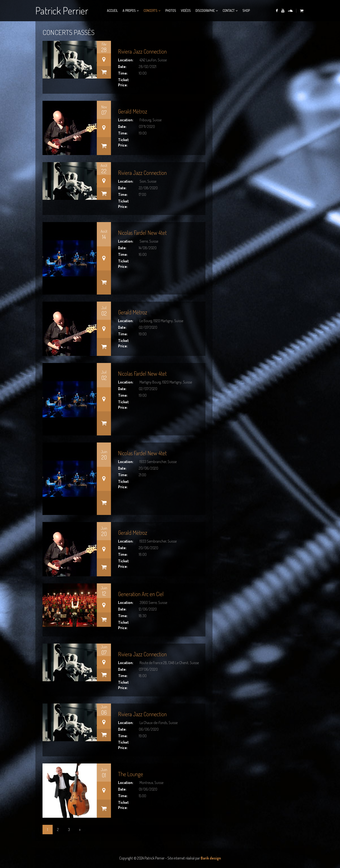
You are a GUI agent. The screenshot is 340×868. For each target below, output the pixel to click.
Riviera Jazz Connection (142, 51)
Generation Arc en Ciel (141, 594)
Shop (246, 11)
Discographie (205, 11)
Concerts (151, 11)
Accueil (112, 11)
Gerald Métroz (133, 111)
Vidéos (186, 11)
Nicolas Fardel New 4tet (142, 233)
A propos (129, 11)
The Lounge (131, 774)
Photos (171, 11)
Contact (229, 11)
